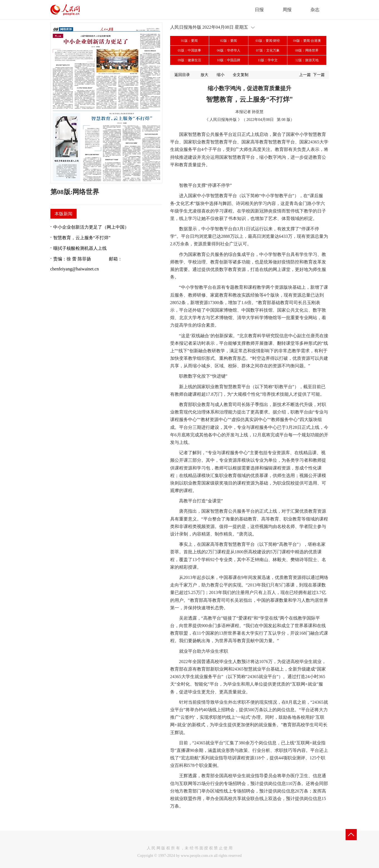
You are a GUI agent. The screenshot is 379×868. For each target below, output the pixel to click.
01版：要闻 (189, 41)
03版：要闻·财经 (268, 41)
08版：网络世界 (307, 50)
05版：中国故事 (189, 50)
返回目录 (182, 75)
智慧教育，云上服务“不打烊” (82, 238)
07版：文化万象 (268, 50)
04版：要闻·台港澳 (307, 41)
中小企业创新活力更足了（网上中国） (91, 227)
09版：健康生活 (189, 60)
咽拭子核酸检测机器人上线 (80, 248)
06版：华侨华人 (229, 50)
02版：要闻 (229, 41)
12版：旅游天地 (307, 60)
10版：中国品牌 (229, 60)
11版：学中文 (268, 60)
